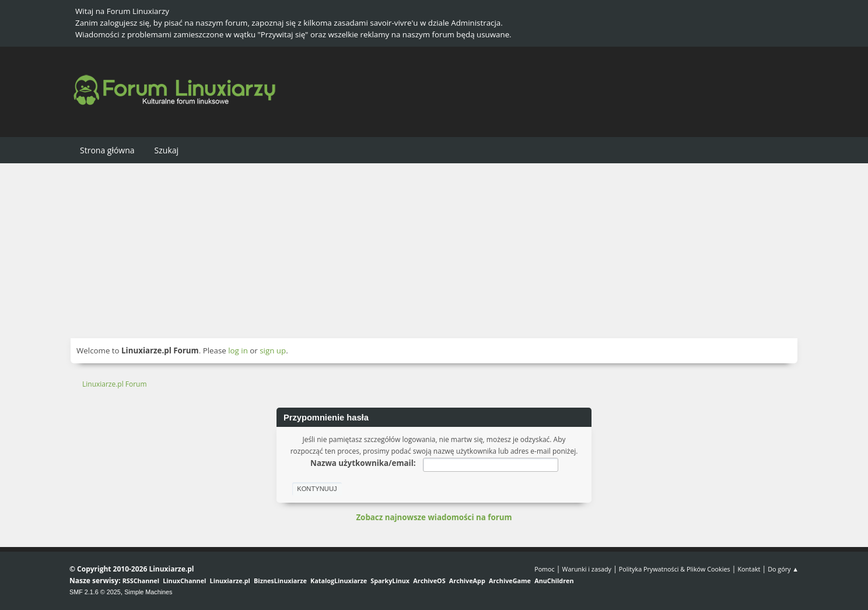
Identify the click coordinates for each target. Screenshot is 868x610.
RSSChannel (141, 581)
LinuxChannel (184, 581)
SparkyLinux (390, 581)
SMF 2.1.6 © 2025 (95, 592)
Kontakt (749, 569)
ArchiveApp (467, 581)
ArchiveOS (429, 581)
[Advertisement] (434, 251)
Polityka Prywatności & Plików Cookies (675, 569)
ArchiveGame (510, 581)
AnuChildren (554, 581)
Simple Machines (148, 592)
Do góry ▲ (783, 569)
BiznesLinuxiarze (280, 581)
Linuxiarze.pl (230, 581)
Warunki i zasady (587, 569)
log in (238, 350)
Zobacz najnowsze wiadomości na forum (434, 517)
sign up (273, 350)
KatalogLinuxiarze (339, 581)
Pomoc (545, 569)
